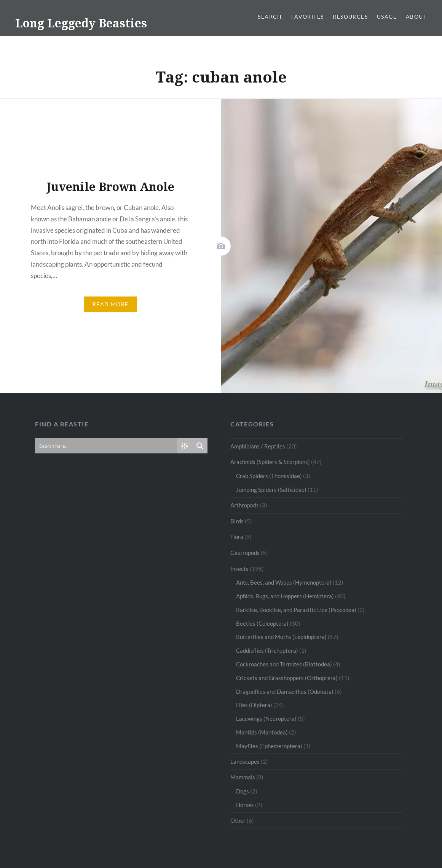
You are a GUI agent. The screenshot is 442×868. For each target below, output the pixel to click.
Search (270, 17)
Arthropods (245, 505)
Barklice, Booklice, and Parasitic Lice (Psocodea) (296, 610)
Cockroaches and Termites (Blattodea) (284, 664)
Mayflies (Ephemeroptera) (269, 746)
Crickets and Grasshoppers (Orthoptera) (287, 678)
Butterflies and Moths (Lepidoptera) (281, 637)
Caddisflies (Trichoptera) (267, 650)
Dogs (243, 791)
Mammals (243, 777)
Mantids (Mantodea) (262, 732)
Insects (239, 569)
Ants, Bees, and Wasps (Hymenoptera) (284, 582)
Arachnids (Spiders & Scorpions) (270, 462)
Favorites (308, 17)
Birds (237, 521)
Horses (245, 805)
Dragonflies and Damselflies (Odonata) (285, 692)
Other (238, 820)
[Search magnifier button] (200, 446)
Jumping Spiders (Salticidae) (271, 490)
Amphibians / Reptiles (258, 446)
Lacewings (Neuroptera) (266, 719)
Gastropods (245, 553)
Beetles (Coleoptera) (262, 623)
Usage (387, 17)
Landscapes (245, 761)
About (416, 17)
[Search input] (106, 446)
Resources (350, 17)
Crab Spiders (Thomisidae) (269, 476)
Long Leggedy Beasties (81, 23)
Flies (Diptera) (254, 705)
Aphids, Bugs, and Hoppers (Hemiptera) (285, 596)
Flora (237, 537)
